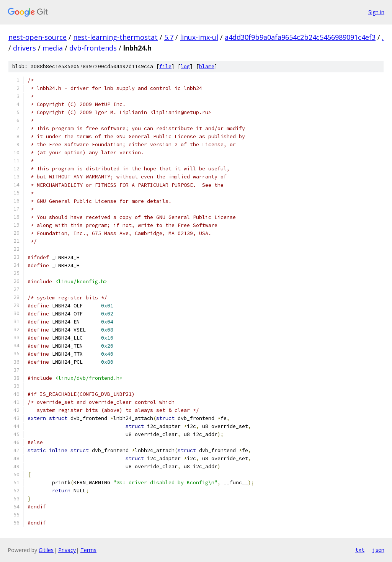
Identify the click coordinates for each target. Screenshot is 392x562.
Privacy (67, 550)
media (53, 48)
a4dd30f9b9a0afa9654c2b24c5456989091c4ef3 (300, 37)
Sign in (376, 12)
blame (207, 66)
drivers (24, 48)
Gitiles (46, 550)
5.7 (169, 37)
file (165, 66)
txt (360, 550)
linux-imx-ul (199, 37)
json (378, 550)
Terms (88, 550)
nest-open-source (38, 37)
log (185, 66)
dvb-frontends (93, 48)
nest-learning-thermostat (115, 37)
